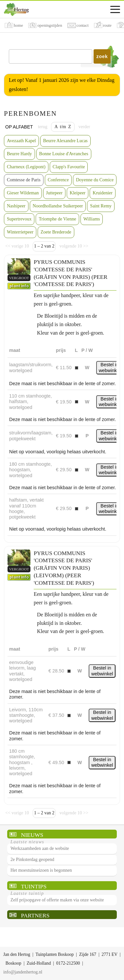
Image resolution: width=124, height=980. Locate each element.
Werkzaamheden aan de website (40, 848)
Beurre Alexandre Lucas (65, 141)
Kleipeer (78, 193)
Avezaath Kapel (21, 141)
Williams (92, 219)
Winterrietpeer (20, 232)
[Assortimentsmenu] (115, 9)
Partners (35, 915)
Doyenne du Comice (95, 180)
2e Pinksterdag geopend (32, 859)
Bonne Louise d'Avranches (64, 154)
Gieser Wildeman (23, 193)
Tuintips (34, 886)
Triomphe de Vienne (57, 219)
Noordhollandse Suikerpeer (58, 206)
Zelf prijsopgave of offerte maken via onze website (57, 900)
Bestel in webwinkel (110, 367)
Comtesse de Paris (24, 180)
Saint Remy (101, 206)
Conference (58, 180)
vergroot (19, 278)
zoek (102, 56)
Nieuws (32, 835)
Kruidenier (103, 193)
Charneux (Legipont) (26, 167)
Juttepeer (54, 193)
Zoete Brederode (56, 232)
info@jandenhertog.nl (23, 972)
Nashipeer (16, 206)
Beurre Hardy (19, 154)
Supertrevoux (19, 219)
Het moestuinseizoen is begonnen (41, 870)
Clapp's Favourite (69, 167)
